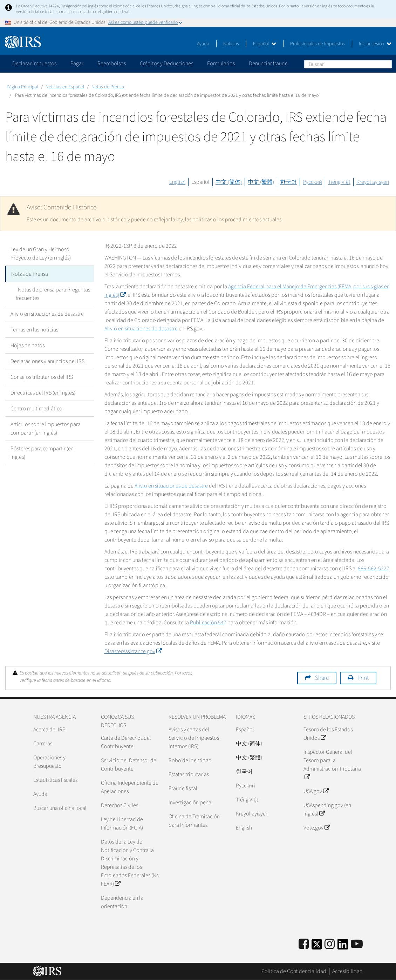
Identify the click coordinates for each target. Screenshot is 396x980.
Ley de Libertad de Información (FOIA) (122, 824)
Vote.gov (317, 828)
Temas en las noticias (34, 329)
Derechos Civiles (120, 805)
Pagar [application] (77, 63)
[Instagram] (330, 944)
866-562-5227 (374, 569)
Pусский (245, 786)
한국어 (288, 182)
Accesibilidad (347, 971)
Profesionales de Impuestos (318, 44)
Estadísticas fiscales (55, 780)
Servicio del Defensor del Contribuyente (129, 765)
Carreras (43, 744)
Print (363, 678)
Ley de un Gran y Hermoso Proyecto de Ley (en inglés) (41, 254)
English (177, 182)
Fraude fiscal (183, 788)
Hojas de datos (28, 345)
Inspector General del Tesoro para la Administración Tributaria (332, 765)
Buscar (386, 64)
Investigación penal (191, 803)
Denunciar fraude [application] (268, 63)
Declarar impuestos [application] (34, 63)
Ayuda (203, 44)
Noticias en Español (65, 87)
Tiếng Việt (339, 182)
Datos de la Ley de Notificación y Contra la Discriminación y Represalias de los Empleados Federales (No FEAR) (130, 863)
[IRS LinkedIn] (343, 947)
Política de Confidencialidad (294, 971)
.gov (133, 651)
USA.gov (316, 791)
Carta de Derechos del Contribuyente (126, 742)
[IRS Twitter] (317, 947)
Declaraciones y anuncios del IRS (47, 361)
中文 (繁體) (261, 182)
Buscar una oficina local (60, 808)
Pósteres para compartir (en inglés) (42, 452)
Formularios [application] (221, 63)
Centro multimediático (36, 408)
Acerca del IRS (49, 730)
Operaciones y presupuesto (49, 762)
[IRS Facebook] (304, 944)
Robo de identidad (190, 760)
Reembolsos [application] (112, 63)
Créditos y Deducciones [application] (166, 63)
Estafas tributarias (189, 774)
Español (265, 44)
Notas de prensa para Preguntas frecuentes (52, 293)
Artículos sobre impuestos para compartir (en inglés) (46, 428)
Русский (312, 182)
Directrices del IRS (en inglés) (43, 392)
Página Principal (22, 87)
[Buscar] (348, 64)
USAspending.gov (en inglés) (327, 810)
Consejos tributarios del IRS (42, 376)
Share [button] (322, 678)
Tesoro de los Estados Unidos (328, 734)
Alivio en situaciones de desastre (47, 313)
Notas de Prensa (108, 87)
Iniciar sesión (375, 44)
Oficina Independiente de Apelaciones (130, 787)
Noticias (231, 44)
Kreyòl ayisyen (373, 182)
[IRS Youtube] (357, 944)
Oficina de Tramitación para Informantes (194, 821)
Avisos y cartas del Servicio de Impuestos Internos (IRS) (194, 738)
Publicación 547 (208, 623)
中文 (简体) (229, 182)
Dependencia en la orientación (122, 902)
